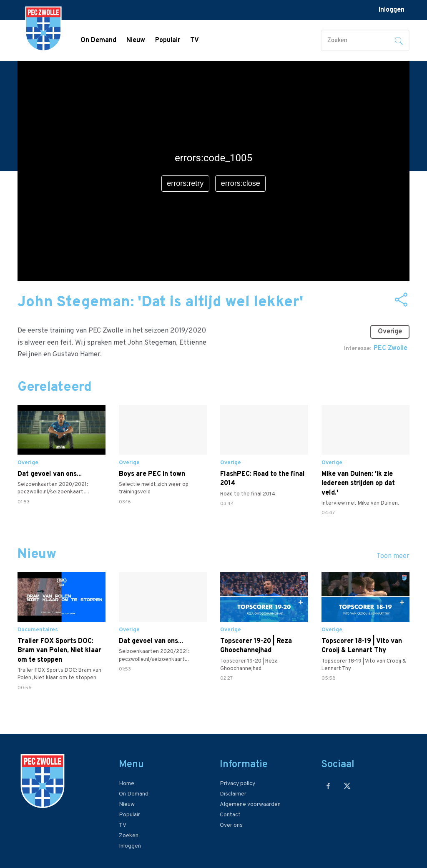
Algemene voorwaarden (250, 804)
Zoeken (129, 836)
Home (127, 784)
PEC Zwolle (391, 348)
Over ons (231, 825)
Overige (390, 332)
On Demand (98, 40)
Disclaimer (233, 794)
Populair (168, 40)
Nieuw (136, 40)
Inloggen (392, 10)
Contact (230, 815)
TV (195, 40)
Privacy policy (237, 784)
